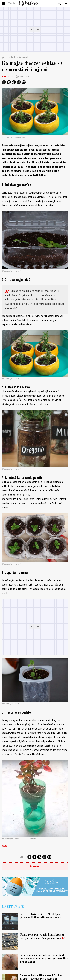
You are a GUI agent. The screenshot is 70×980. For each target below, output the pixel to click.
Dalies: (22, 857)
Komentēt (35, 866)
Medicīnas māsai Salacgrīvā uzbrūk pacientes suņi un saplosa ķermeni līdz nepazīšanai (44, 959)
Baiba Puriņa (8, 76)
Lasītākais (13, 907)
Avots (5, 845)
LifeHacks (12, 57)
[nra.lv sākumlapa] (11, 4)
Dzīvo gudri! (24, 57)
